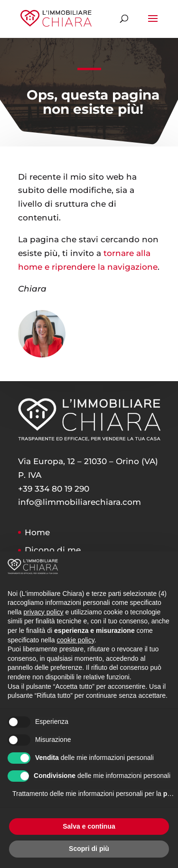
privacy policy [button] (43, 612)
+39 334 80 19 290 (54, 489)
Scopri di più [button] (89, 849)
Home (37, 532)
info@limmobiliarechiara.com (80, 502)
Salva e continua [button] (89, 826)
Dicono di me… (56, 550)
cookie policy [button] (76, 640)
